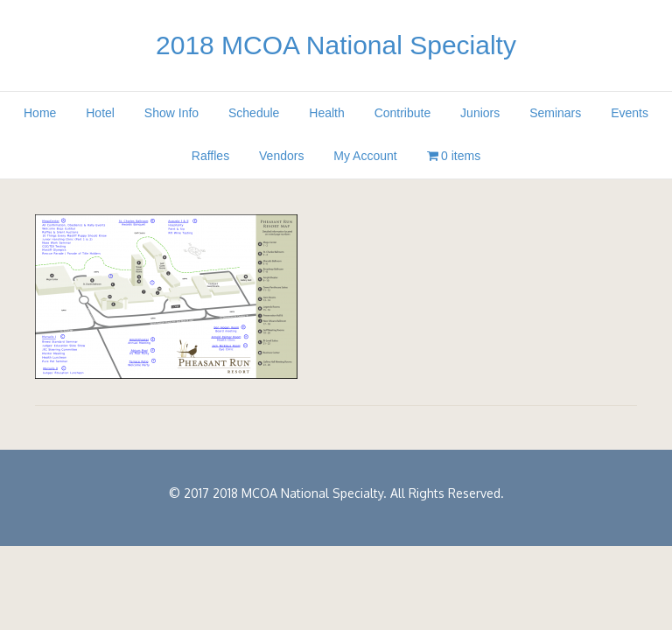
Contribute (403, 113)
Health (326, 113)
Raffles (210, 156)
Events (630, 113)
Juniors (480, 113)
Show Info (171, 113)
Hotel (100, 113)
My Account (365, 156)
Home (40, 113)
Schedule (254, 113)
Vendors (281, 156)
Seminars (555, 113)
